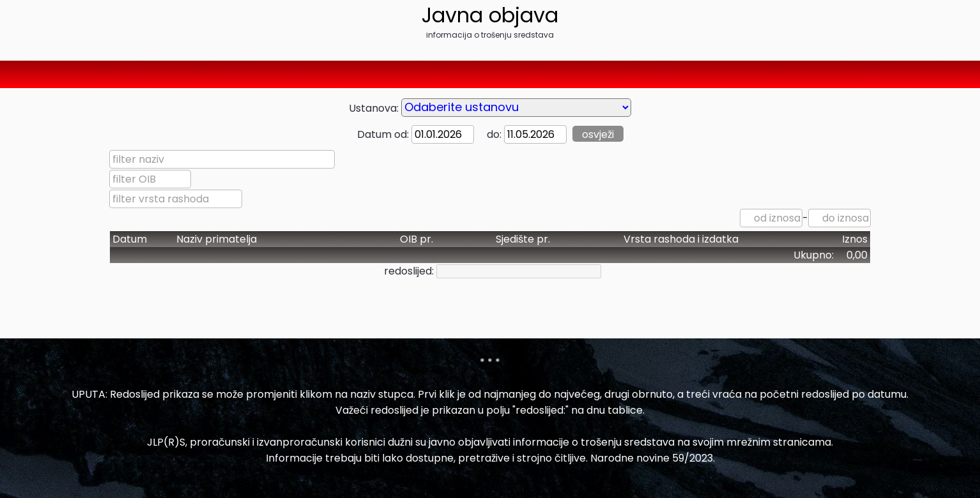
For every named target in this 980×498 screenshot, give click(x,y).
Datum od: (383, 134)
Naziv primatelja (217, 239)
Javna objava (490, 15)
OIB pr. (417, 239)
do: (489, 134)
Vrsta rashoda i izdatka (681, 239)
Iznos (855, 239)
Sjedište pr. (523, 239)
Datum (130, 239)
